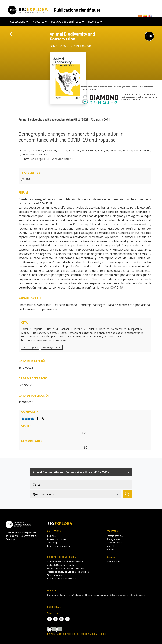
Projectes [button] (39, 22)
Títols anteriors (54, 575)
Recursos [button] (94, 22)
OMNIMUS (52, 536)
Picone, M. (79, 150)
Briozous (111, 549)
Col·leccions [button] (18, 22)
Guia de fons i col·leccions (59, 546)
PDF (28, 179)
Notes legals (54, 607)
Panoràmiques (114, 562)
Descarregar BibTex (52, 347)
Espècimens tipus (115, 536)
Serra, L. (44, 154)
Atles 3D (111, 546)
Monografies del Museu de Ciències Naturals (68, 569)
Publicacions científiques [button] (66, 22)
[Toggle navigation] (52, 50)
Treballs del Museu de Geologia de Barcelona (68, 572)
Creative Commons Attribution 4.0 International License (77, 634)
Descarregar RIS (30, 347)
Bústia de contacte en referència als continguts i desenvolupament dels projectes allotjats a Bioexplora (96, 595)
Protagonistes (113, 539)
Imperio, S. (37, 150)
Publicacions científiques (77, 10)
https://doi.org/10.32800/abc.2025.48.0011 (49, 159)
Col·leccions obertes (57, 539)
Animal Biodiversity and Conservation (72, 36)
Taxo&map (52, 543)
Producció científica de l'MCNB (62, 579)
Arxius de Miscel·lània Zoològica (62, 565)
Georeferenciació (114, 543)
